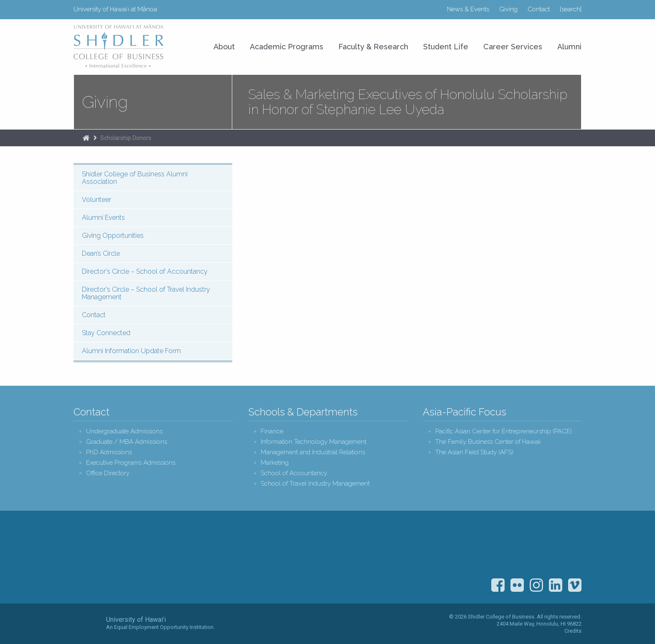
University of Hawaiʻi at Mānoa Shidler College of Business (119, 46)
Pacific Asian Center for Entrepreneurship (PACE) (504, 431)
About (224, 47)
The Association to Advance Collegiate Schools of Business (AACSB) (566, 547)
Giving (508, 9)
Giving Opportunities (113, 235)
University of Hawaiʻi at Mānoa (115, 9)
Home (86, 138)
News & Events (468, 9)
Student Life (446, 47)
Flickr (517, 585)
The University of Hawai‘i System (87, 623)
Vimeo (575, 585)
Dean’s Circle (101, 253)
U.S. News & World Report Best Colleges (522, 547)
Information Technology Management (314, 442)
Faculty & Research (373, 47)
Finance (272, 431)
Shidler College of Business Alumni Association (135, 178)
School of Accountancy (294, 473)
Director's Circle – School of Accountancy (145, 271)
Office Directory (108, 473)
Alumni (569, 47)
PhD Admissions (109, 452)
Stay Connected (106, 333)
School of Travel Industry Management (315, 484)
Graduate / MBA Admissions (127, 442)
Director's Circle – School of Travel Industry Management (146, 293)
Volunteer (96, 200)
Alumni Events (103, 218)
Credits (573, 631)
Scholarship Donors (126, 138)
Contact (539, 9)
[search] (571, 9)
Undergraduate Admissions (124, 431)
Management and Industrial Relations (313, 452)
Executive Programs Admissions (131, 463)
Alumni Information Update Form (131, 351)
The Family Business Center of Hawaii (488, 442)
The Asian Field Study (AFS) (474, 452)
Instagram (536, 585)
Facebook (498, 585)
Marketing (275, 463)
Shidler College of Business (143, 558)
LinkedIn (556, 585)
